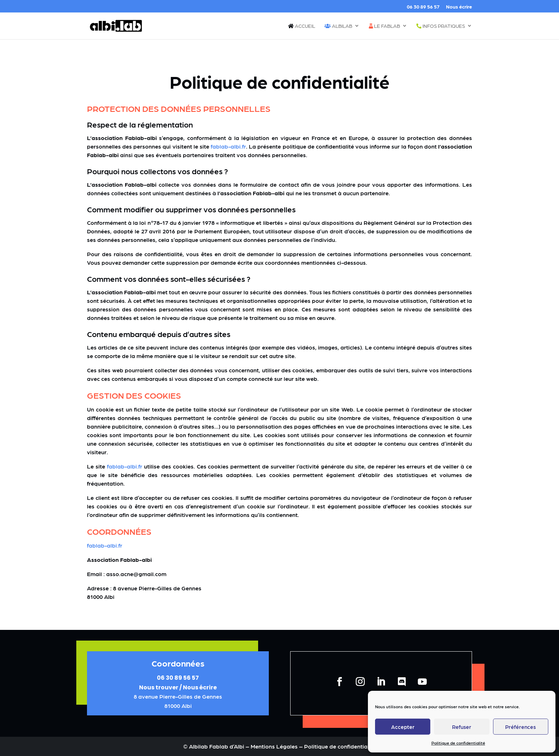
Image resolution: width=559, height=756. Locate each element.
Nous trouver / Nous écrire (178, 687)
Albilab (338, 26)
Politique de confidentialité (458, 743)
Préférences (520, 727)
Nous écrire (459, 7)
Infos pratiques (441, 26)
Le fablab (384, 26)
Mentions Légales (275, 746)
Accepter (403, 727)
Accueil (302, 26)
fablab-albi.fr (228, 146)
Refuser (462, 727)
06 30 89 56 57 (423, 7)
